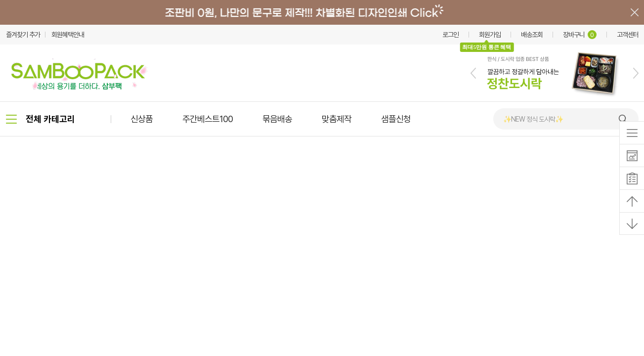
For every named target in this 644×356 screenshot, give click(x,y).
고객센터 (628, 35)
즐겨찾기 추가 (23, 35)
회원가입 (490, 35)
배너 (322, 12)
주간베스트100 (208, 119)
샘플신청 (396, 119)
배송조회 (532, 35)
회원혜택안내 (68, 35)
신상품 (142, 119)
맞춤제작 (337, 119)
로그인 (451, 35)
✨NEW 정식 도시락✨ (533, 119)
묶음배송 (277, 119)
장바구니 (580, 35)
